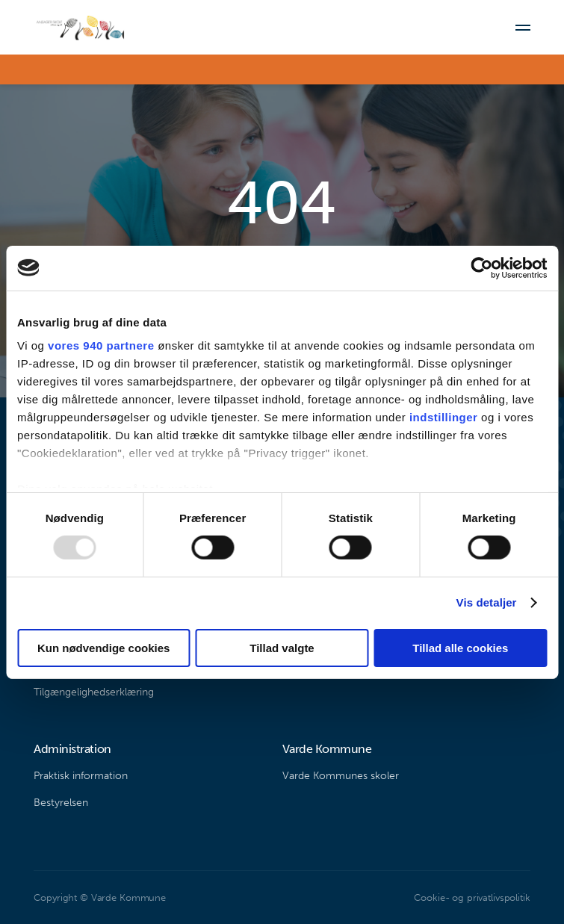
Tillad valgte (282, 648)
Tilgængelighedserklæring (94, 692)
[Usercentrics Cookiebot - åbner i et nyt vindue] (481, 267)
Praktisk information (81, 776)
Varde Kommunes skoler (341, 776)
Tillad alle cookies (460, 648)
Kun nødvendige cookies (104, 648)
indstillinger (444, 417)
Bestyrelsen (61, 803)
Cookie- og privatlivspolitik (472, 897)
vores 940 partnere (101, 345)
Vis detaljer (487, 602)
